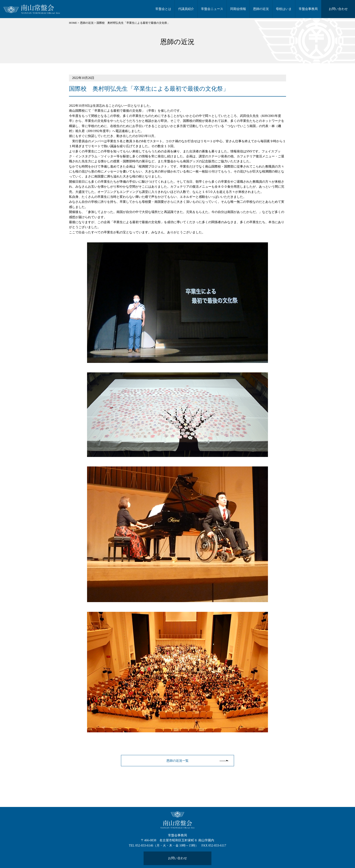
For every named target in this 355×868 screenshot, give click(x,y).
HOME (73, 23)
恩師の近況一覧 (177, 761)
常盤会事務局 (308, 9)
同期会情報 (238, 9)
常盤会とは (163, 9)
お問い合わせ (338, 9)
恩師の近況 (261, 9)
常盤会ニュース (212, 9)
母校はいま (284, 9)
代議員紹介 (186, 9)
